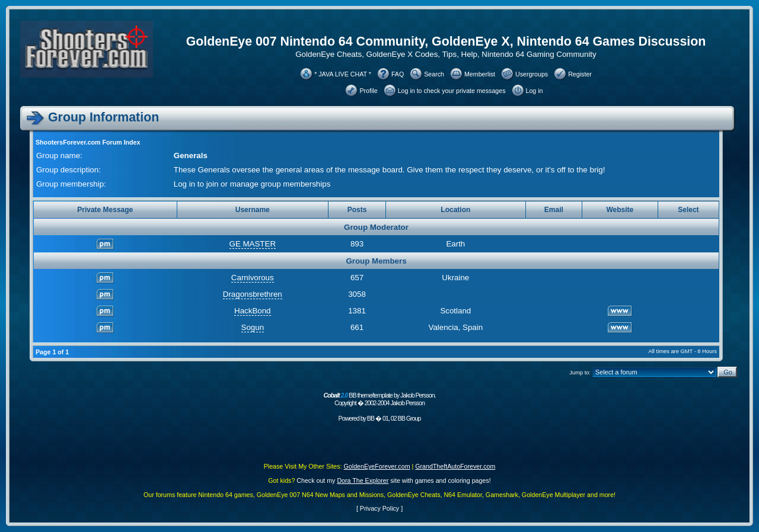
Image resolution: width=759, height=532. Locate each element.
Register (580, 74)
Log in (535, 91)
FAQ (398, 74)
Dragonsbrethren (253, 294)
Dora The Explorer (363, 480)
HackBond (253, 311)
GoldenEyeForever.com (377, 466)
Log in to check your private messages (452, 91)
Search (434, 74)
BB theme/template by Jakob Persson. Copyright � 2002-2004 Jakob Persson (379, 399)
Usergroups (532, 74)
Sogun (253, 327)
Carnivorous (253, 278)
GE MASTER (253, 244)
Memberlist (480, 74)
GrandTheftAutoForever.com (455, 466)
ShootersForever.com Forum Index (88, 142)
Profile (368, 91)
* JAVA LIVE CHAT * (343, 74)
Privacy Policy (379, 508)
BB (371, 418)
